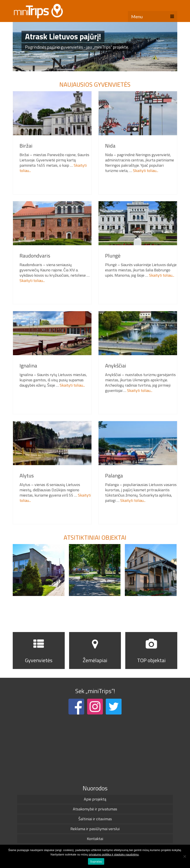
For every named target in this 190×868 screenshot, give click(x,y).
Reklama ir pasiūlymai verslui (95, 829)
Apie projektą (95, 799)
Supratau (96, 862)
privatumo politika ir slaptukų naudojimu (114, 854)
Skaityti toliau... (146, 171)
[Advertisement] (95, 749)
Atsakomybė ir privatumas (95, 809)
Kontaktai (95, 839)
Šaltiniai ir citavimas (95, 819)
